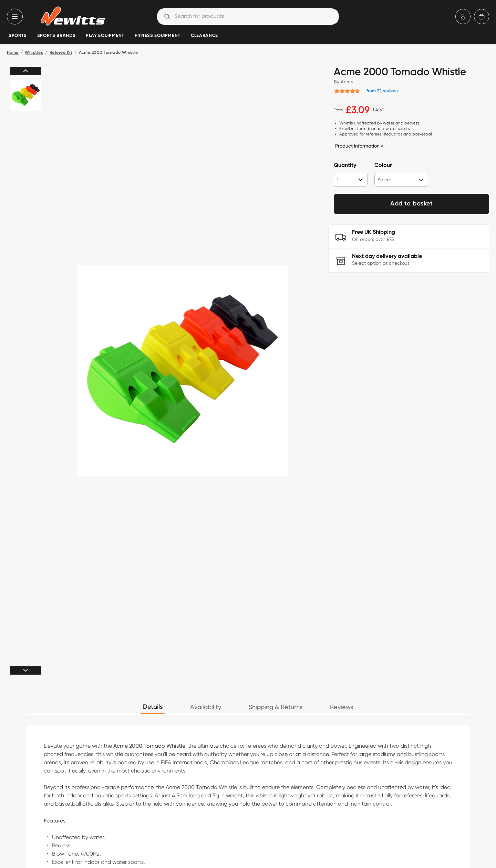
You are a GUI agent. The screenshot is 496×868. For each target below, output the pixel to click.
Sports (18, 36)
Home (13, 53)
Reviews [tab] (342, 707)
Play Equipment (105, 36)
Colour (383, 165)
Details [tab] (153, 707)
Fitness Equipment (158, 36)
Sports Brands (56, 36)
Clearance (204, 36)
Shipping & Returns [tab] (276, 707)
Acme (347, 82)
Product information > (359, 146)
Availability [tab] (206, 707)
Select (385, 180)
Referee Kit (61, 53)
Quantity (345, 165)
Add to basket (411, 204)
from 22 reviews (383, 91)
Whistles (34, 53)
